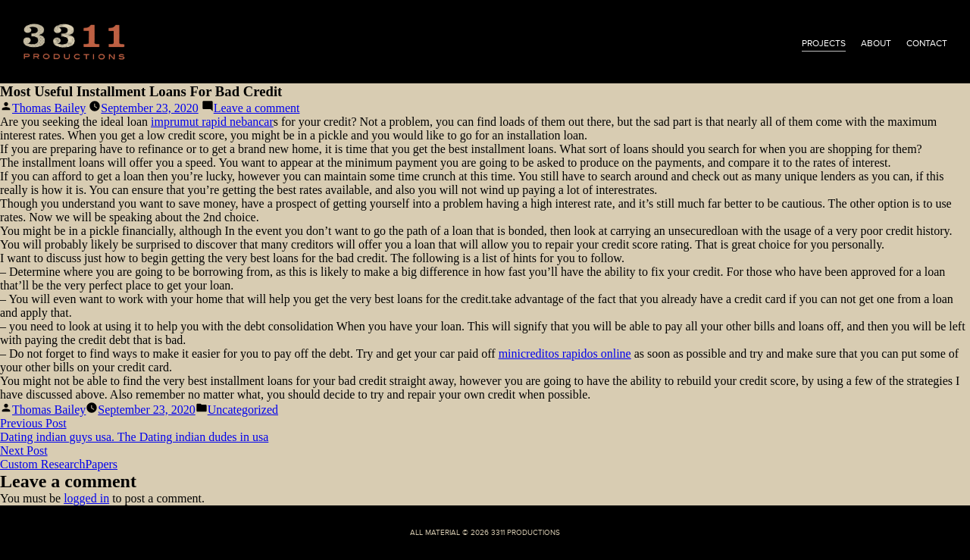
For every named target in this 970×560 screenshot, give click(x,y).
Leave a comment (257, 108)
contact (927, 43)
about (876, 43)
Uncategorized (243, 410)
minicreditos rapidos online (565, 354)
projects (824, 43)
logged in (86, 498)
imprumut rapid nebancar (212, 122)
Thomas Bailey (49, 108)
